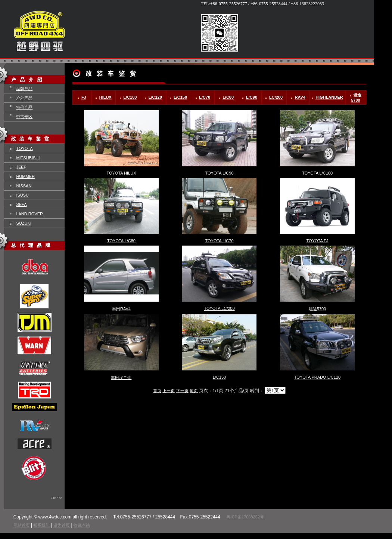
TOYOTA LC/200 (219, 308)
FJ (84, 97)
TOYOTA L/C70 (219, 241)
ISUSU (22, 195)
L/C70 (205, 97)
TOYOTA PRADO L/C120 (317, 377)
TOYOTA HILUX (121, 173)
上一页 (169, 391)
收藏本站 (82, 525)
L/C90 (252, 97)
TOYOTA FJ (318, 241)
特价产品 (24, 107)
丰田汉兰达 (121, 378)
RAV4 (300, 97)
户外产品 (24, 98)
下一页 (182, 391)
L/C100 (130, 97)
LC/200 (276, 97)
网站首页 (22, 525)
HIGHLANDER (329, 97)
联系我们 (41, 525)
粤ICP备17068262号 (245, 517)
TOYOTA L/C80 (121, 241)
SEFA (21, 204)
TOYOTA (24, 148)
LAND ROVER (29, 214)
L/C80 (228, 97)
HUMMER (25, 176)
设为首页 (62, 525)
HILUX (105, 97)
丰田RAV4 (121, 309)
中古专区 (24, 117)
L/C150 (180, 97)
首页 (157, 391)
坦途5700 (317, 309)
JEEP (21, 167)
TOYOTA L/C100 (317, 173)
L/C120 (155, 97)
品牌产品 (24, 89)
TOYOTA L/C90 (219, 173)
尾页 (194, 391)
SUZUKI (24, 223)
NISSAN (24, 186)
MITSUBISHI (28, 158)
